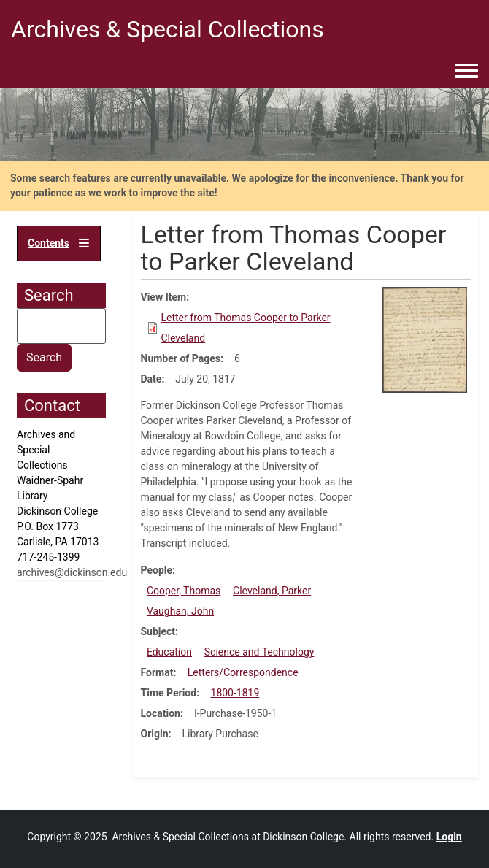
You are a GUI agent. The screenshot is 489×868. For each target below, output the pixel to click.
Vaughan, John (180, 611)
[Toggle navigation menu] (466, 72)
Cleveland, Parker (272, 591)
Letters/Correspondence (243, 672)
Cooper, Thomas (184, 591)
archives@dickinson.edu (72, 572)
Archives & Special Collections (168, 29)
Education (169, 652)
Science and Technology (259, 652)
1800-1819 (235, 693)
